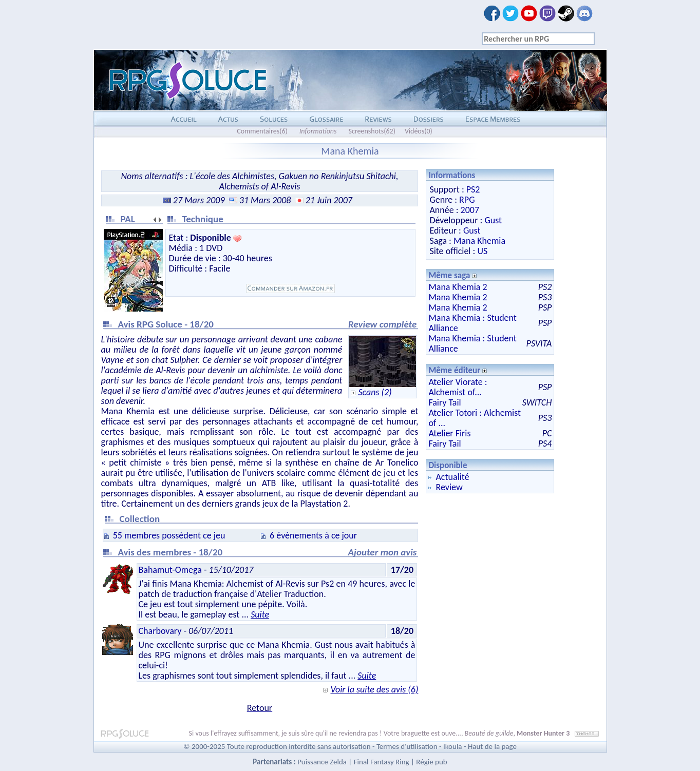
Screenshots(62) (372, 131)
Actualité (452, 477)
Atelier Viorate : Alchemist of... (458, 387)
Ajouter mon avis (383, 552)
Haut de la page (492, 746)
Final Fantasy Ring (382, 762)
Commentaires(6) (262, 131)
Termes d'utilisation (407, 746)
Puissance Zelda (322, 762)
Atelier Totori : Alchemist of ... (475, 418)
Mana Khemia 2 (458, 287)
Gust (493, 220)
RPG (467, 200)
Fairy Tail (444, 402)
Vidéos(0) (419, 131)
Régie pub (431, 762)
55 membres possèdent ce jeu (169, 535)
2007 (470, 210)
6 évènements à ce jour (313, 535)
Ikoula (453, 746)
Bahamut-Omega (170, 570)
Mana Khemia (479, 241)
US (482, 251)
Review (449, 487)
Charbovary (160, 631)
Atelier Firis (449, 433)
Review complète (382, 324)
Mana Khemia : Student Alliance (472, 323)
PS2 (473, 189)
